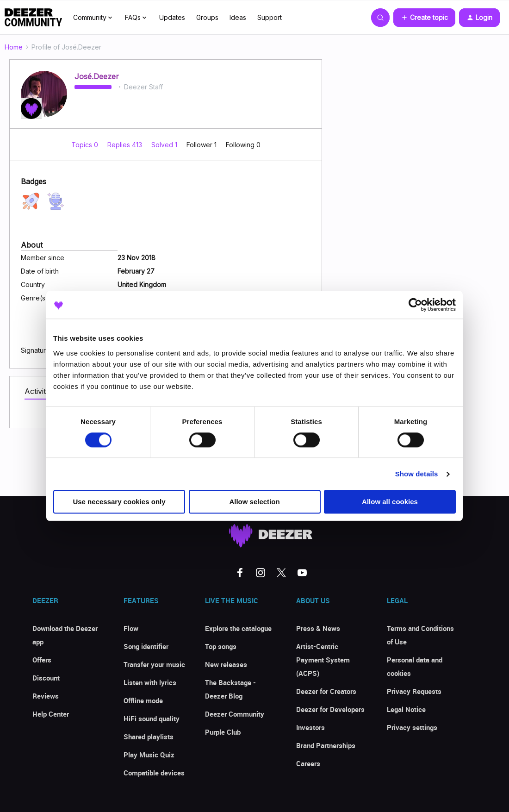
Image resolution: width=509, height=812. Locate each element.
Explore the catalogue (238, 628)
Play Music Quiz (149, 755)
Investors (310, 727)
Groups (207, 17)
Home (14, 47)
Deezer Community (235, 714)
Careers (308, 763)
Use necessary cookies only (119, 502)
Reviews (46, 696)
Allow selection (254, 502)
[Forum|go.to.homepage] (33, 18)
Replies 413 (126, 145)
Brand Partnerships (326, 745)
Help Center (51, 714)
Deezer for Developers (330, 709)
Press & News (318, 628)
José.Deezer (97, 76)
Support (270, 17)
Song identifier (146, 646)
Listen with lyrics (150, 682)
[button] (424, 18)
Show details (417, 474)
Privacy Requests (414, 691)
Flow (131, 628)
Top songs (221, 646)
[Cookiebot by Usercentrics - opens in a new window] (415, 305)
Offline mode (143, 700)
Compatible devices (154, 773)
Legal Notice (406, 709)
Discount (46, 678)
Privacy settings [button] (412, 727)
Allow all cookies (390, 502)
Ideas (238, 17)
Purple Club (223, 732)
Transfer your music (154, 664)
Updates (172, 17)
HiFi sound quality (152, 718)
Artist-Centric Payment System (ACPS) (323, 660)
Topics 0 (86, 145)
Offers (42, 660)
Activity (37, 391)
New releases (226, 664)
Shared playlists (149, 737)
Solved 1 (165, 145)
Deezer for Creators (326, 691)
